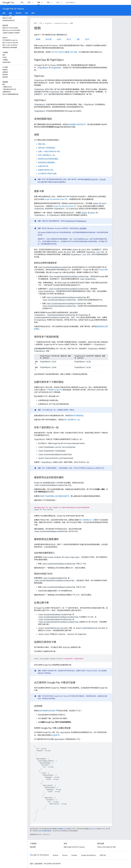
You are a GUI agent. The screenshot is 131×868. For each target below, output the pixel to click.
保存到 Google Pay (56, 390)
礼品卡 (59, 39)
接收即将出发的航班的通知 (48, 159)
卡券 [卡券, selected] (38, 2)
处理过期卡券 (43, 166)
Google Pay (48, 23)
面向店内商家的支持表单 (46, 711)
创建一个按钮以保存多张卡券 (49, 151)
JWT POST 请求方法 (58, 52)
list (98, 252)
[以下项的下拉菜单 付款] (33, 2)
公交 (58, 2)
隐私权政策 (38, 864)
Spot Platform (71, 2)
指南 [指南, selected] (10, 13)
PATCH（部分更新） (80, 228)
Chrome (65, 855)
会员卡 (69, 39)
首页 (4, 13)
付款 (29, 2)
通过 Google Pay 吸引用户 (57, 182)
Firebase (74, 855)
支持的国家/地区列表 (75, 124)
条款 (31, 864)
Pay (8, 3)
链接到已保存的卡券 (46, 170)
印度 (48, 2)
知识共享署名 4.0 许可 (62, 829)
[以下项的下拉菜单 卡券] (42, 2)
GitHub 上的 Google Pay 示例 (106, 847)
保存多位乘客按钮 (77, 416)
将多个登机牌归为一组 (46, 155)
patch (104, 203)
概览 (22, 2)
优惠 (78, 39)
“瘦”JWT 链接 (72, 52)
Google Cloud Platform (88, 855)
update (96, 203)
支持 (33, 13)
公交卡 (87, 39)
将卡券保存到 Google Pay (90, 179)
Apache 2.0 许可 (93, 829)
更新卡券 (41, 144)
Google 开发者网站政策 (44, 831)
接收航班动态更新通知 (46, 163)
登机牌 (38, 39)
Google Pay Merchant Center (55, 199)
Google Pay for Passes (13, 9)
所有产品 (103, 855)
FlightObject (81, 221)
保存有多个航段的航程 (46, 148)
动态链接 (54, 735)
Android (56, 855)
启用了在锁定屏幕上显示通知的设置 (54, 496)
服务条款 (33, 847)
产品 (41, 23)
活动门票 (49, 39)
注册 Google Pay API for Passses (74, 847)
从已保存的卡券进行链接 (47, 174)
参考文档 (18, 13)
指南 (72, 23)
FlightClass (70, 221)
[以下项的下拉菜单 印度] (52, 2)
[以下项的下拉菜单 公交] (62, 2)
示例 (26, 13)
